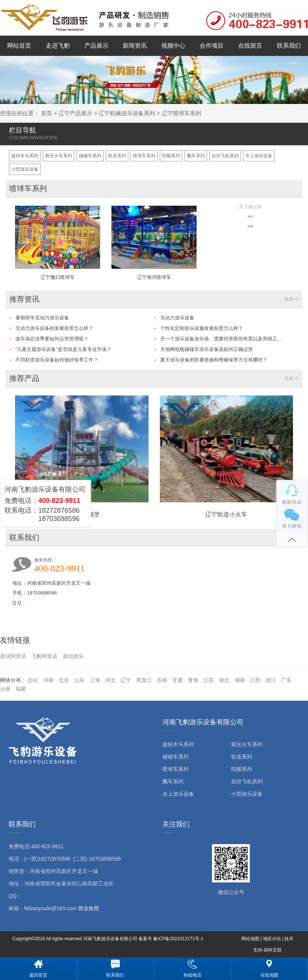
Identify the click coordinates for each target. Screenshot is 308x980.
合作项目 (212, 46)
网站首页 (19, 46)
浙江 (271, 680)
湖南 (240, 680)
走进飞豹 (58, 46)
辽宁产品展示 (75, 113)
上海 (95, 680)
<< (250, 216)
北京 (64, 680)
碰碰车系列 (90, 156)
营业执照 (89, 908)
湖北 (224, 680)
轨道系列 (117, 156)
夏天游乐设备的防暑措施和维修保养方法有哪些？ (214, 360)
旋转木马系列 (25, 156)
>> (250, 226)
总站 (33, 680)
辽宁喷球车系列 (181, 113)
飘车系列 (196, 156)
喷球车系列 (144, 156)
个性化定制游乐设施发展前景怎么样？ (202, 328)
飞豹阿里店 (44, 656)
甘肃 (177, 680)
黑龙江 (144, 680)
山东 (79, 680)
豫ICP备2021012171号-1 (178, 939)
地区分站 (272, 939)
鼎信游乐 (73, 656)
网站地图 (250, 939)
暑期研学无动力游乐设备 (42, 318)
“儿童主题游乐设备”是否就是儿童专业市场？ (63, 349)
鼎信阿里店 (13, 656)
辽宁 (126, 680)
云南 (5, 689)
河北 (110, 680)
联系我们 (289, 46)
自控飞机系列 (225, 156)
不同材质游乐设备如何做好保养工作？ (57, 360)
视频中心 (173, 46)
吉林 (162, 680)
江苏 (209, 680)
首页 (47, 113)
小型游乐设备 (25, 169)
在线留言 (250, 46)
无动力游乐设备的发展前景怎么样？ (54, 328)
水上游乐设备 (259, 156)
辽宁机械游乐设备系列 (127, 113)
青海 (193, 680)
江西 (255, 680)
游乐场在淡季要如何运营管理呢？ (52, 339)
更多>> (291, 299)
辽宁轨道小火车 (226, 514)
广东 (286, 680)
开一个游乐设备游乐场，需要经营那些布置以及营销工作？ (223, 339)
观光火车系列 (59, 156)
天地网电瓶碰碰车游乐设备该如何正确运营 (207, 349)
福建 (21, 689)
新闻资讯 (135, 46)
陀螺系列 (171, 156)
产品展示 (96, 46)
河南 (48, 680)
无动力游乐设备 (177, 318)
